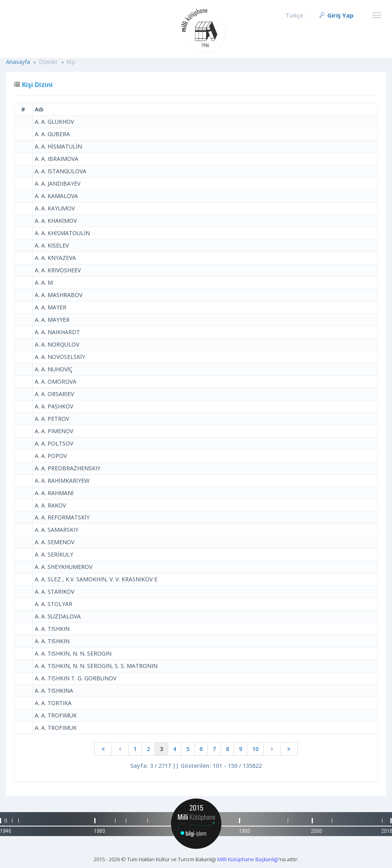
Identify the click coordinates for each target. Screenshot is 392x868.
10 (255, 749)
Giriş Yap (336, 15)
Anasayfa (18, 62)
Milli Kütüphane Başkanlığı (248, 859)
